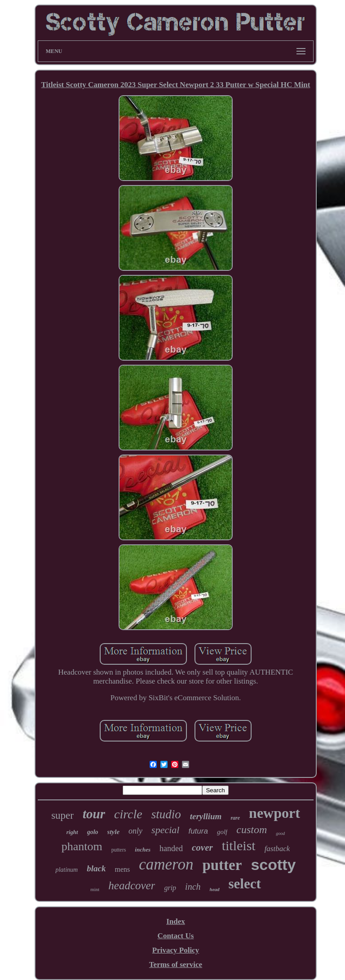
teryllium (206, 816)
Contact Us (176, 936)
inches (143, 850)
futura (198, 831)
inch (193, 887)
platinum (66, 870)
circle (128, 814)
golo (93, 832)
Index (176, 921)
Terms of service (176, 965)
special (165, 830)
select (245, 884)
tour (94, 814)
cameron (166, 864)
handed (171, 848)
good (280, 833)
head (215, 889)
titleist (239, 845)
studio (166, 814)
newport (274, 813)
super (62, 815)
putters (119, 850)
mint (95, 889)
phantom (82, 846)
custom (252, 830)
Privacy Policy (176, 950)
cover (202, 848)
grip (170, 888)
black (96, 868)
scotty (273, 865)
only (135, 831)
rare (235, 818)
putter (222, 865)
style (114, 832)
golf (222, 832)
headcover (132, 885)
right (72, 832)
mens (122, 869)
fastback (277, 849)
